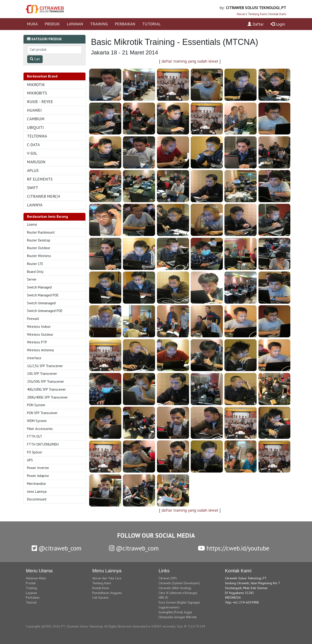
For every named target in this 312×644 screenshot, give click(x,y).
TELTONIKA (37, 136)
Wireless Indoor (39, 327)
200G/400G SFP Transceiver (47, 397)
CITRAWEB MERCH (44, 196)
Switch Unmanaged (41, 303)
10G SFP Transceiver (42, 374)
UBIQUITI (35, 127)
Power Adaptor (38, 476)
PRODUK (52, 24)
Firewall (33, 319)
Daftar (256, 24)
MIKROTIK (36, 85)
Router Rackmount (41, 232)
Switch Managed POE (43, 295)
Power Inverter (38, 468)
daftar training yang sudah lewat (190, 61)
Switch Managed (39, 287)
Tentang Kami (257, 14)
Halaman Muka (36, 578)
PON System (36, 405)
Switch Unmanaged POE (45, 311)
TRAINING (99, 24)
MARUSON (36, 162)
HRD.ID (163, 597)
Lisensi (32, 224)
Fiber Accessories (40, 429)
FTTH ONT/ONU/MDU (43, 444)
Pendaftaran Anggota (107, 593)
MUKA (32, 24)
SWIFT (33, 188)
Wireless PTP (37, 342)
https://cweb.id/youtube (234, 548)
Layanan (31, 593)
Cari (35, 59)
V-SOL (32, 153)
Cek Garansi (100, 597)
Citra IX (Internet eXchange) (178, 593)
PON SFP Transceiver (42, 413)
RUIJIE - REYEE (40, 102)
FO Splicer (35, 452)
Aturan (241, 14)
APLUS (33, 170)
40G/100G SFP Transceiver (46, 389)
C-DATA (33, 145)
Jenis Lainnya (37, 491)
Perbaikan (33, 597)
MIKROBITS (37, 93)
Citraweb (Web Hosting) (175, 588)
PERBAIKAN (125, 24)
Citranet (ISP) (168, 578)
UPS (30, 460)
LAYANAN (75, 24)
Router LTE (35, 264)
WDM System (37, 421)
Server (32, 279)
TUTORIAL (151, 24)
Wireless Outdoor (40, 334)
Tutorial (31, 602)
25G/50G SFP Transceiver (46, 381)
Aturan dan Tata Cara (107, 578)
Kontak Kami (278, 14)
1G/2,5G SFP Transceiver (45, 366)
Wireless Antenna (40, 350)
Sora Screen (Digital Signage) (179, 602)
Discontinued (37, 499)
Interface (34, 358)
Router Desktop (39, 240)
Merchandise (36, 484)
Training (31, 588)
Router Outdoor (39, 248)
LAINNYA (35, 205)
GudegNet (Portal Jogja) (175, 612)
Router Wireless (39, 256)
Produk (31, 583)
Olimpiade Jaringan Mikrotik (178, 617)
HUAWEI (34, 110)
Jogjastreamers (169, 607)
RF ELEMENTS (40, 179)
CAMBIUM (36, 119)
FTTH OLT (35, 436)
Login (278, 24)
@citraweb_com (57, 548)
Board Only (35, 272)
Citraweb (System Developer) (179, 583)
